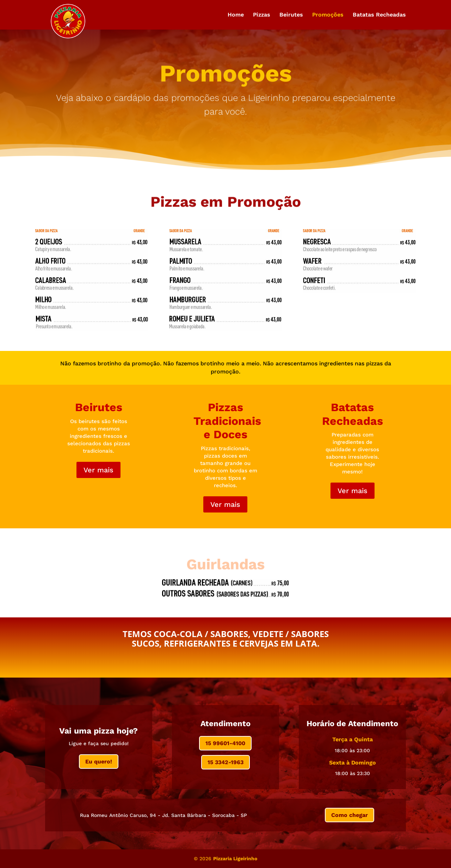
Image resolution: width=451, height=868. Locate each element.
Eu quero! (99, 762)
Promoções (328, 15)
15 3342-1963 (225, 762)
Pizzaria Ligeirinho (235, 858)
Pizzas (262, 15)
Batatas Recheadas (379, 15)
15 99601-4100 (225, 743)
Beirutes (291, 15)
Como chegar (350, 815)
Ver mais (98, 470)
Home (236, 15)
